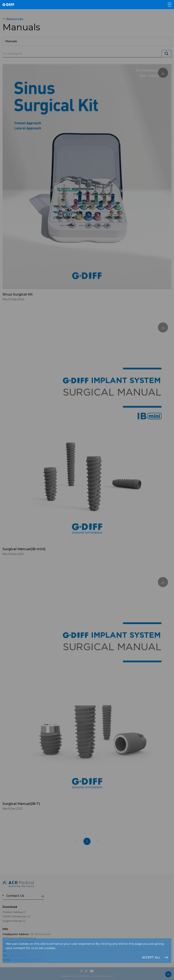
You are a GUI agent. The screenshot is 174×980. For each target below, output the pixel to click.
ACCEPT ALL (151, 957)
